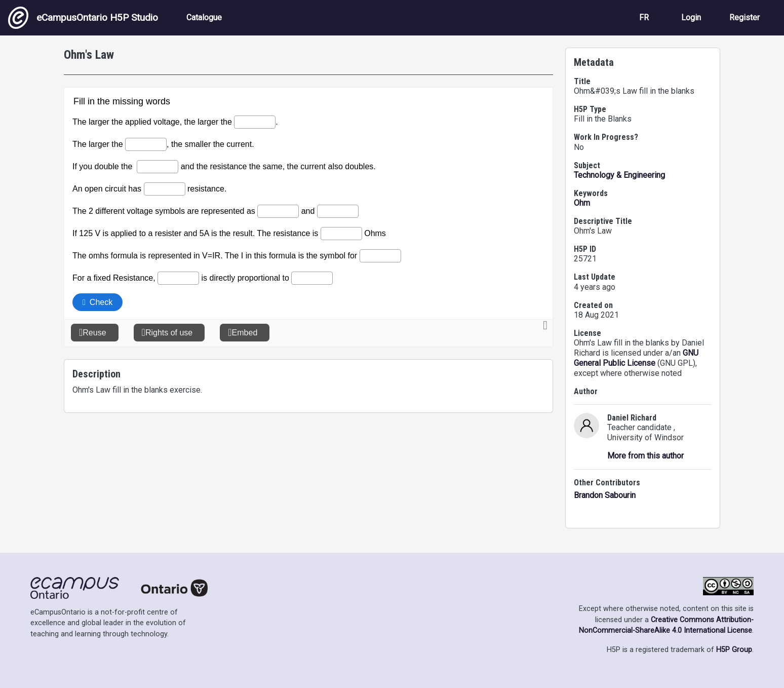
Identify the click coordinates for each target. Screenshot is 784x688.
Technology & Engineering (619, 175)
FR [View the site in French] (644, 17)
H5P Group (734, 650)
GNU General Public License (636, 358)
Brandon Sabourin (605, 495)
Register (744, 17)
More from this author (645, 456)
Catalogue (204, 17)
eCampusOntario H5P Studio (83, 18)
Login (691, 17)
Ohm (582, 203)
